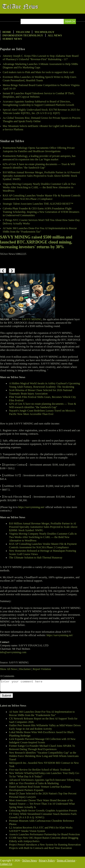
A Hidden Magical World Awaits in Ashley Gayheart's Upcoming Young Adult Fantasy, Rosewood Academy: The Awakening (45, 385)
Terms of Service (66, 861)
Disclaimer (25, 669)
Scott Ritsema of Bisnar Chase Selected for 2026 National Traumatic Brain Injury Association (41, 392)
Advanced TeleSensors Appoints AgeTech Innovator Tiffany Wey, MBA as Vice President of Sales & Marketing (45, 782)
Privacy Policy (47, 861)
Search (70, 27)
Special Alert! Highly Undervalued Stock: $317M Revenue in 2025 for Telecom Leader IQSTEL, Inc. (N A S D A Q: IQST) (41, 111)
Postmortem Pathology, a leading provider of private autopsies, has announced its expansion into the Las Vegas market (39, 158)
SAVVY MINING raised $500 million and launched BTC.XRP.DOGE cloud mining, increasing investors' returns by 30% (36, 242)
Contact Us (6, 864)
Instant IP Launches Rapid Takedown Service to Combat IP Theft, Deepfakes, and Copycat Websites (39, 95)
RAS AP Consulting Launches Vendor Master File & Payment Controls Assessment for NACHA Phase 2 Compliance (41, 197)
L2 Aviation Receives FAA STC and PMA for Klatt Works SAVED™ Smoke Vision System (41, 829)
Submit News (12, 39)
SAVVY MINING (32, 319)
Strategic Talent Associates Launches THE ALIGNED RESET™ (38, 204)
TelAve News (33, 7)
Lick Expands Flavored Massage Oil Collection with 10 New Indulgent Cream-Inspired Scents (42, 741)
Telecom (23, 32)
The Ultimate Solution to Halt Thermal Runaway (36, 558)
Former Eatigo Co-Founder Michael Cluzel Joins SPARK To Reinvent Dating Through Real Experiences (42, 748)
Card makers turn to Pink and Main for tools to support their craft (38, 72)
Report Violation (42, 669)
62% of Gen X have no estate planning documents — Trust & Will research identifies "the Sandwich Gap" (39, 166)
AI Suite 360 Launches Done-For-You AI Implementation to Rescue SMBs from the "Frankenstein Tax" (40, 230)
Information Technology (23, 35)
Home (7, 32)
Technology (44, 32)
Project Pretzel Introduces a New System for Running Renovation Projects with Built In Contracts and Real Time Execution (45, 846)
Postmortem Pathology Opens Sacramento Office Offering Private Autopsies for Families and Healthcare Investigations (39, 150)
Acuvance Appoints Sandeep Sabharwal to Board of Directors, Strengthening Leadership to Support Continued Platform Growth (38, 103)
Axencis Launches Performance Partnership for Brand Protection (44, 834)
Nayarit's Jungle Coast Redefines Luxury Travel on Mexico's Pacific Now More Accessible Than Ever (42, 412)
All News (55, 35)
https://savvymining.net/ (32, 507)
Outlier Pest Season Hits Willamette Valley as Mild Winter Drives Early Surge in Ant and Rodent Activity (45, 727)
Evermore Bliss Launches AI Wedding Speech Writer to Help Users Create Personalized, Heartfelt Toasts (39, 79)
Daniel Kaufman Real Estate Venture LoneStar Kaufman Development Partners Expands (40, 788)
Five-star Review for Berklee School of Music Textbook (40, 770)
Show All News (8, 669)
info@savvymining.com (13, 652)
